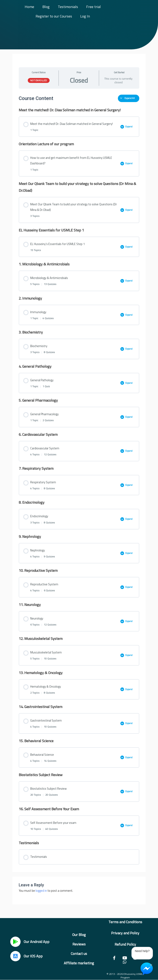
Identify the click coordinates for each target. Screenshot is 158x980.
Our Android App (37, 942)
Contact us (79, 954)
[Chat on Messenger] (147, 969)
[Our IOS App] (15, 956)
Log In (85, 16)
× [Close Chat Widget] (151, 965)
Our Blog (79, 935)
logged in (41, 891)
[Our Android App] (15, 942)
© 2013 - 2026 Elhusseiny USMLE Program (125, 976)
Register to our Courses (54, 16)
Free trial (94, 7)
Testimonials (68, 7)
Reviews (79, 944)
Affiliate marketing (79, 963)
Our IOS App (33, 956)
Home (29, 7)
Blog (46, 7)
